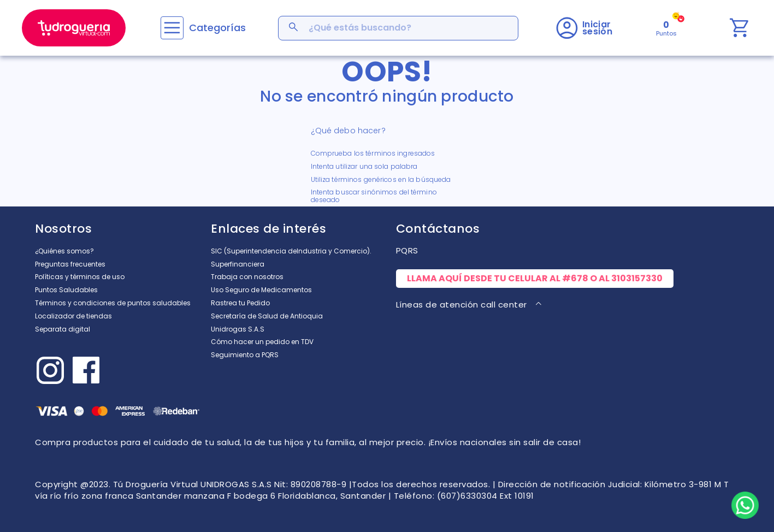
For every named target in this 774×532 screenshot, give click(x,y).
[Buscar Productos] (294, 28)
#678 (575, 278)
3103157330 (637, 278)
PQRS (407, 250)
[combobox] (398, 28)
